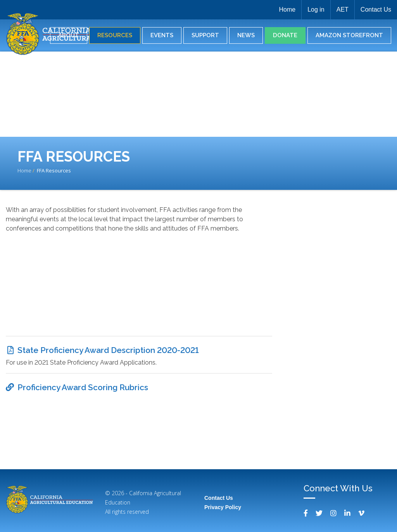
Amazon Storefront (349, 35)
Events (162, 35)
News (246, 35)
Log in (316, 9)
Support (205, 35)
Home (287, 9)
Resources (115, 35)
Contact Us (376, 9)
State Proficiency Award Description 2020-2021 (108, 350)
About (69, 35)
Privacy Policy (223, 507)
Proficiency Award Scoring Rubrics (83, 387)
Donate (285, 35)
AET (343, 9)
